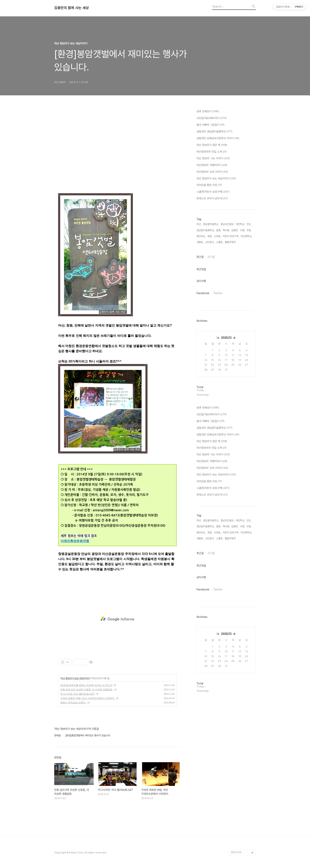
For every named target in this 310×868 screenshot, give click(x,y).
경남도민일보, (227, 224)
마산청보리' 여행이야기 (212, 165)
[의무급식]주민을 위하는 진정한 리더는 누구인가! (86, 685)
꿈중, (219, 230)
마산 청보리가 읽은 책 (212, 145)
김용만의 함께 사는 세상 (71, 8)
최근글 (200, 257)
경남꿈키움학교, (211, 224)
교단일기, (210, 242)
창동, (210, 236)
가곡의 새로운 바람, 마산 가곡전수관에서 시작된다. (87, 698)
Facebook (203, 293)
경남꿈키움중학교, (206, 230)
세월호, (200, 242)
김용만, (235, 230)
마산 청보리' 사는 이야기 (213, 159)
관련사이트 (236, 852)
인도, (249, 224)
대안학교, (240, 224)
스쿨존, (220, 242)
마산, (199, 224)
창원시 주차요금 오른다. (73, 703)
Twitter (218, 293)
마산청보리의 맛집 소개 (212, 152)
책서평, (226, 230)
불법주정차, (231, 242)
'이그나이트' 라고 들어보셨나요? (77, 694)
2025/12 (226, 338)
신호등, (217, 236)
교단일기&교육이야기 (212, 118)
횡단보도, (201, 236)
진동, (249, 230)
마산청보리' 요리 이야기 (212, 172)
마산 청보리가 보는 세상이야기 (75, 678)
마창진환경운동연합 (75, 541)
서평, (242, 230)
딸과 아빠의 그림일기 (210, 125)
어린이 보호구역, (231, 236)
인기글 (211, 257)
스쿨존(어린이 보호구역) (213, 192)
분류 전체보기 (208, 112)
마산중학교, (246, 236)
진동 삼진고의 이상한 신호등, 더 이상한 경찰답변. (87, 690)
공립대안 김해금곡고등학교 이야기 (218, 138)
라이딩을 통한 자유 (209, 185)
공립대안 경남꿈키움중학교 (214, 132)
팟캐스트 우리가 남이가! (212, 199)
